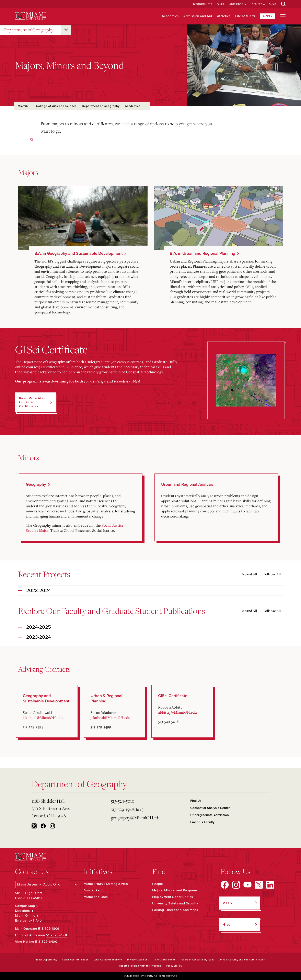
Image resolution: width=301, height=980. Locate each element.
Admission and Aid (198, 16)
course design (95, 381)
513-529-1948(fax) (127, 809)
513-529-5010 (123, 801)
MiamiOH (24, 106)
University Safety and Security (175, 903)
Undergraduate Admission (210, 815)
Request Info (203, 4)
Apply (268, 16)
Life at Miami (245, 16)
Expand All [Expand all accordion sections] (249, 574)
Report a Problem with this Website (140, 966)
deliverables (129, 381)
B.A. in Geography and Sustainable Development (78, 254)
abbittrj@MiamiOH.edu (177, 712)
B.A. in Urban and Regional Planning (202, 254)
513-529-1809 (49, 929)
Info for (256, 4)
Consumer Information (75, 960)
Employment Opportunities (173, 897)
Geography (36, 485)
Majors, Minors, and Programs (175, 890)
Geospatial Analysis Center (210, 808)
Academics (170, 16)
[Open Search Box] (283, 4)
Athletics (224, 16)
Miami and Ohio (96, 897)
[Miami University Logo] (31, 16)
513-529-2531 (57, 935)
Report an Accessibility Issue (197, 960)
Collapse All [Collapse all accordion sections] (272, 574)
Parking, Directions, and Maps (175, 910)
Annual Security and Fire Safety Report (242, 960)
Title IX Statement (164, 960)
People (158, 884)
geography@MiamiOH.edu (136, 818)
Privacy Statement (138, 960)
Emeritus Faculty (202, 822)
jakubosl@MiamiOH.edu (43, 717)
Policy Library (174, 966)
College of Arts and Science (56, 106)
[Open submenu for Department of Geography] (66, 30)
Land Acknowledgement (108, 960)
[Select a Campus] (48, 884)
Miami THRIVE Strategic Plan (106, 884)
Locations (236, 4)
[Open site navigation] (283, 16)
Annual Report (95, 890)
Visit (221, 4)
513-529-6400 (46, 942)
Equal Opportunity (46, 960)
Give (273, 4)
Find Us (196, 801)
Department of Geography (28, 30)
